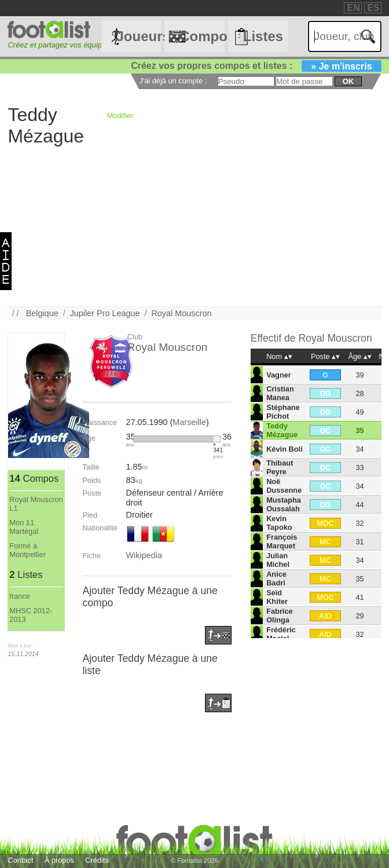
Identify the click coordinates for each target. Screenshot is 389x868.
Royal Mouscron (181, 313)
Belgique (42, 313)
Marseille (189, 422)
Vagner (279, 375)
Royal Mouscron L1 (36, 504)
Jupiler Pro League (105, 313)
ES (373, 8)
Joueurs (139, 36)
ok (348, 81)
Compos (202, 36)
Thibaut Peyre (280, 467)
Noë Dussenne (284, 486)
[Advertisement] (194, 225)
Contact (20, 860)
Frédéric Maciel (281, 634)
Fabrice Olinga (280, 616)
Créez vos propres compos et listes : (256, 66)
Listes (263, 36)
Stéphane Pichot (283, 412)
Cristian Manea (280, 393)
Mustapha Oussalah (284, 504)
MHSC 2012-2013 (31, 615)
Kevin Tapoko (279, 523)
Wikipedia (144, 555)
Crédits (97, 860)
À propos (59, 860)
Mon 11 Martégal (24, 527)
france (20, 596)
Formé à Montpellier (27, 550)
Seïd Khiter (277, 597)
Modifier (120, 116)
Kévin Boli (285, 449)
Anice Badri (276, 578)
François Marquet (282, 541)
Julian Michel (278, 560)
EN (353, 8)
